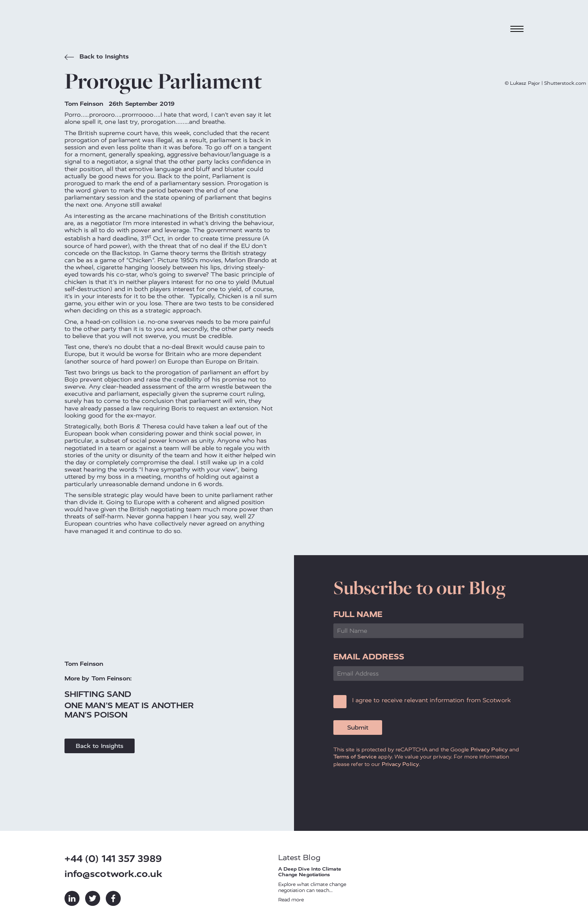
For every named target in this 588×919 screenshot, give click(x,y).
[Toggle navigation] (517, 29)
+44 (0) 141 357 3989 (113, 859)
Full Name (358, 614)
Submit (358, 728)
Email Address (369, 657)
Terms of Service (355, 757)
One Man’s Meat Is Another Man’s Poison (129, 710)
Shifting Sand (98, 694)
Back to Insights (97, 57)
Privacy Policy (489, 749)
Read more (291, 900)
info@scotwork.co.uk (113, 874)
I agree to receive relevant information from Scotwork (431, 700)
